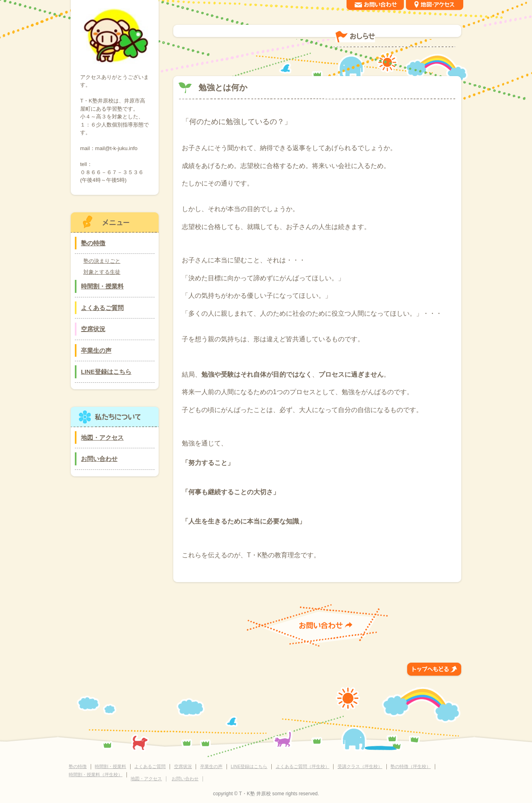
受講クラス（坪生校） (360, 766)
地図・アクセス (102, 438)
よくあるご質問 (102, 308)
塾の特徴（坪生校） (411, 766)
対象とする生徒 (102, 272)
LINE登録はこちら (106, 372)
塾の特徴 (93, 243)
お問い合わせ (99, 459)
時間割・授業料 (102, 286)
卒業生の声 (96, 350)
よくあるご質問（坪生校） (303, 766)
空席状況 (93, 329)
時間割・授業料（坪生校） (96, 775)
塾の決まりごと (102, 261)
